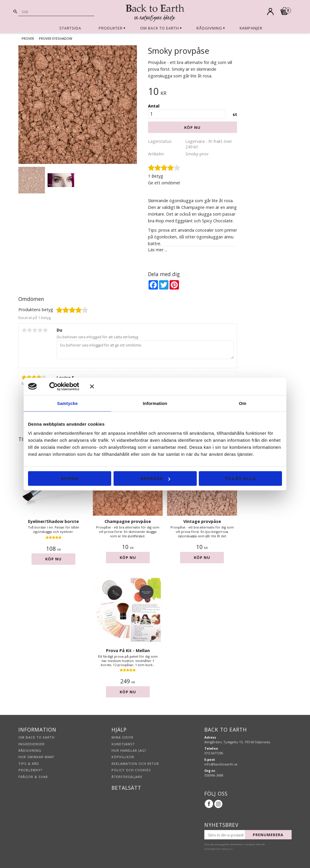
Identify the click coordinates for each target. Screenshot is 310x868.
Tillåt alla (240, 478)
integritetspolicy (219, 849)
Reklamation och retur (135, 764)
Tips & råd (29, 764)
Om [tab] (242, 403)
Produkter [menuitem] (111, 28)
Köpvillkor (123, 757)
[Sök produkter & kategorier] (56, 12)
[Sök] (15, 12)
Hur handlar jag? (129, 750)
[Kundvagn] (284, 12)
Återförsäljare (127, 777)
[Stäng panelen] (186, 386)
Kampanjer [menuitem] (251, 28)
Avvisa (70, 478)
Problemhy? (30, 770)
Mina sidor (122, 737)
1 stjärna (24, 330)
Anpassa (155, 478)
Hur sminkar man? (36, 757)
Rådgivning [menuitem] (209, 28)
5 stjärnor (45, 330)
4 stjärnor (40, 330)
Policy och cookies (131, 770)
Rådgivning (30, 750)
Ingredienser (32, 744)
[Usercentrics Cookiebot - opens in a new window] (62, 386)
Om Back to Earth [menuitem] (160, 28)
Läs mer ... (158, 250)
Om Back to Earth (36, 737)
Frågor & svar (33, 777)
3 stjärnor (35, 330)
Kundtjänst (123, 744)
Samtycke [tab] (68, 403)
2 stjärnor (29, 330)
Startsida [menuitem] (70, 28)
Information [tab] (155, 403)
